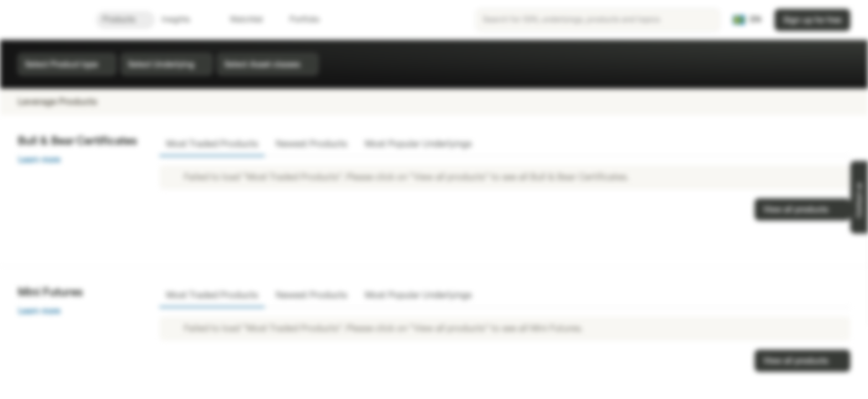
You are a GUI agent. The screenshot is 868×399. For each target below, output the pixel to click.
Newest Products (311, 144)
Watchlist (240, 20)
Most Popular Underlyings (418, 144)
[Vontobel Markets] (48, 20)
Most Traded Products (212, 144)
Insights (182, 20)
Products (125, 20)
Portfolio (298, 20)
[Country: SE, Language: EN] (747, 20)
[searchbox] (598, 20)
